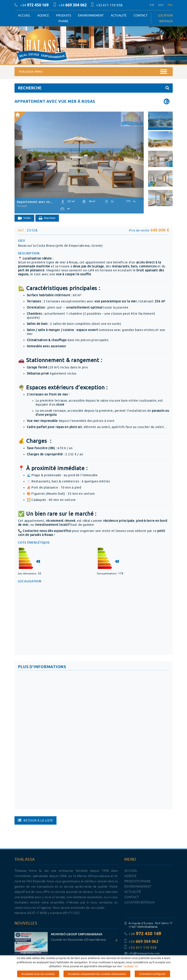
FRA (170, 5)
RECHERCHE (94, 88)
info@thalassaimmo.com (142, 953)
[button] (19, 156)
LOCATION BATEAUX (165, 18)
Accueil (24, 15)
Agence (43, 15)
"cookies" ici (130, 966)
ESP (152, 5)
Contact (141, 15)
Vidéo (24, 218)
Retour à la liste (36, 820)
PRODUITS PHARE (64, 18)
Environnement (91, 15)
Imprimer (47, 218)
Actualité (119, 15)
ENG (161, 5)
